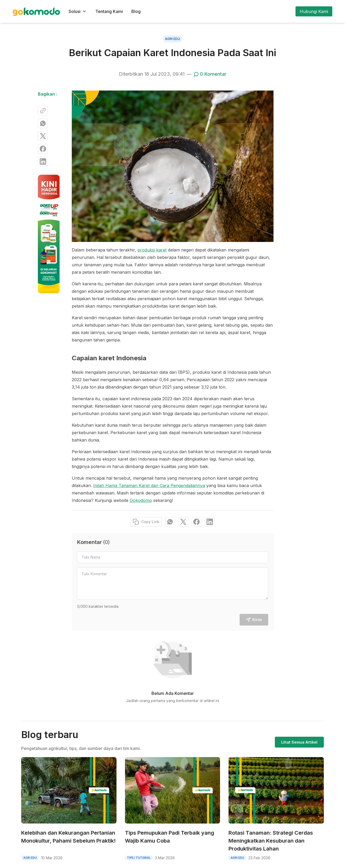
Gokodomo (141, 500)
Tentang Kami (109, 11)
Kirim (254, 620)
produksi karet (152, 250)
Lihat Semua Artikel (299, 742)
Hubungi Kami (314, 11)
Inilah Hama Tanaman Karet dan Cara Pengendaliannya (149, 485)
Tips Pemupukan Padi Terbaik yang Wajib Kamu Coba (170, 837)
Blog (136, 11)
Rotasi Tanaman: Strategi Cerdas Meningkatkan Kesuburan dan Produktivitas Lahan (271, 841)
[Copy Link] (43, 111)
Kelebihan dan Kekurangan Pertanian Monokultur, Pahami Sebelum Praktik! (68, 837)
